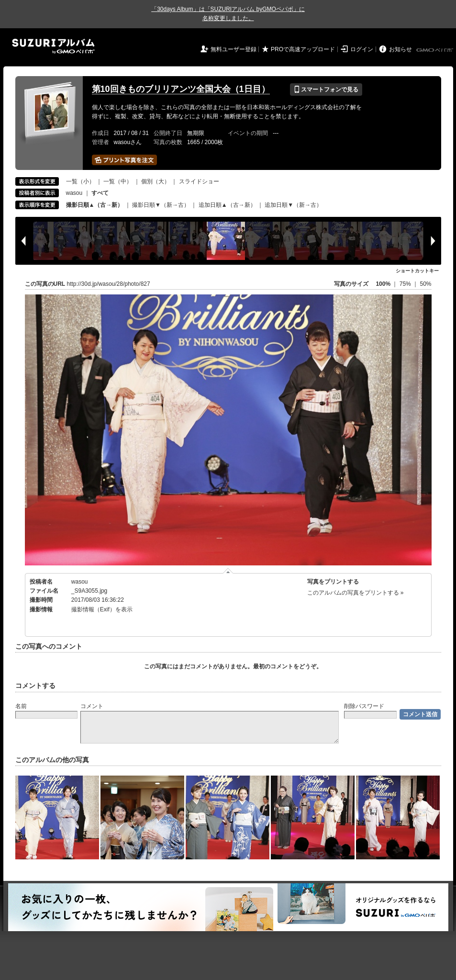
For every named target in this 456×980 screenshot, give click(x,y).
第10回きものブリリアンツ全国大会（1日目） (181, 89)
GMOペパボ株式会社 (435, 50)
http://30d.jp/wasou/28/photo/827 (109, 284)
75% (406, 284)
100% (383, 284)
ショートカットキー (417, 271)
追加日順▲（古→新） (227, 205)
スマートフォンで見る (326, 90)
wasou (74, 193)
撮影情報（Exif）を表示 (102, 609)
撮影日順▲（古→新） (95, 205)
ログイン (362, 49)
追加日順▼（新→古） (293, 205)
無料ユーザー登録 (234, 49)
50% (425, 284)
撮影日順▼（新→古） (161, 205)
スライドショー (199, 181)
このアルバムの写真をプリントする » (356, 593)
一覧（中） (118, 181)
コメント (92, 706)
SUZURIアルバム (53, 46)
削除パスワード (364, 706)
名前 (21, 706)
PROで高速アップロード (303, 49)
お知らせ (400, 49)
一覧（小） (80, 181)
